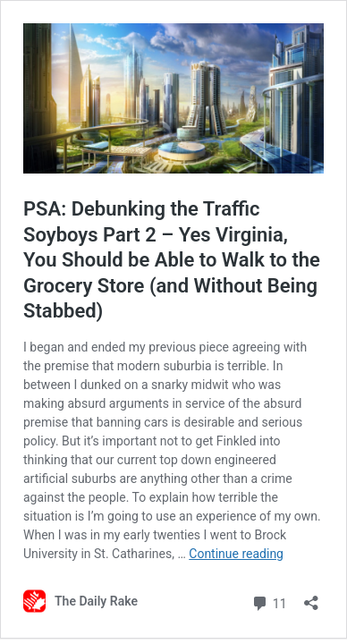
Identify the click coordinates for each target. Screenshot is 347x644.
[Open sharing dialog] (311, 597)
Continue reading (236, 554)
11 (269, 602)
